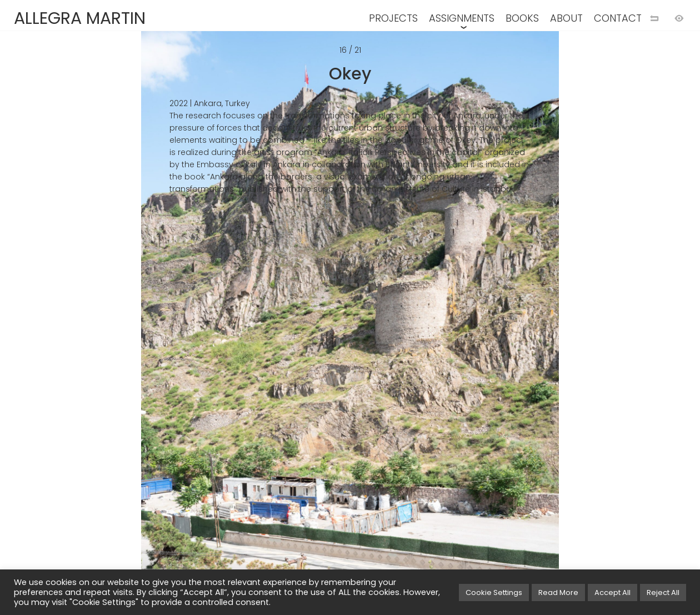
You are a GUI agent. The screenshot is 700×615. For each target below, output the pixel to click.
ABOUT (566, 18)
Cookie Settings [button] (494, 592)
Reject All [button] (663, 592)
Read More (558, 592)
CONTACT (618, 18)
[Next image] (525, 326)
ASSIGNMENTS (462, 18)
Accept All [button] (612, 592)
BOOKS (522, 18)
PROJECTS (393, 18)
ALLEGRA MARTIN (80, 18)
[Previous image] (175, 326)
